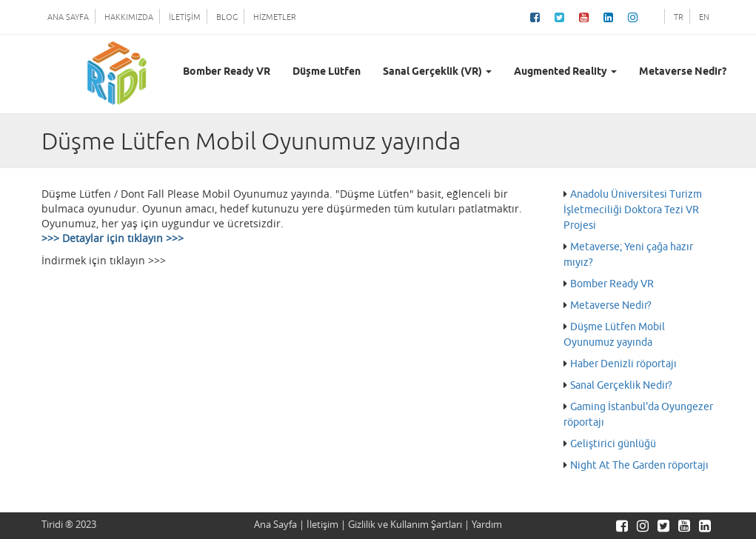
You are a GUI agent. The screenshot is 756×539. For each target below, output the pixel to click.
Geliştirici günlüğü (613, 444)
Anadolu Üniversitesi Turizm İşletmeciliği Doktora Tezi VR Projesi (633, 210)
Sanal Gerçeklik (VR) (437, 72)
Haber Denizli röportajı (623, 364)
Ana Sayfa (275, 525)
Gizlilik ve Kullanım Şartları (405, 525)
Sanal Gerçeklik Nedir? (621, 385)
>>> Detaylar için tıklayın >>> (113, 238)
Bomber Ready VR (227, 72)
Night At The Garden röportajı (639, 465)
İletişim (322, 525)
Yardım (487, 525)
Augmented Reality (565, 72)
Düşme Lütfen (327, 72)
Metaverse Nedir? (683, 72)
